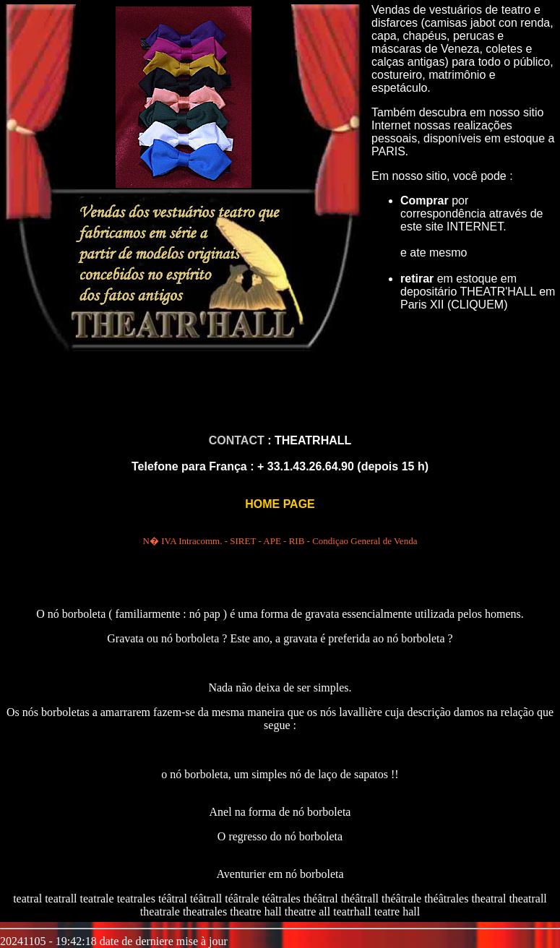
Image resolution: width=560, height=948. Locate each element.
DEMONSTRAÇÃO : (280, 750)
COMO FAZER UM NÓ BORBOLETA (280, 663)
